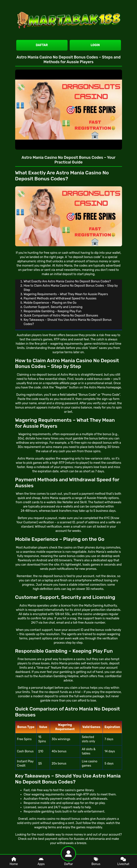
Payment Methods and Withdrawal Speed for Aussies (60, 298)
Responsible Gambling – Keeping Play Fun (53, 311)
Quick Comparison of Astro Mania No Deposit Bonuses (61, 316)
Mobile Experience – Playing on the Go (50, 303)
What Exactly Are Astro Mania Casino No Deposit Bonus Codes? (67, 281)
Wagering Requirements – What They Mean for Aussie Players (66, 294)
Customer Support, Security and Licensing (53, 307)
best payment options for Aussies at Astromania (72, 839)
